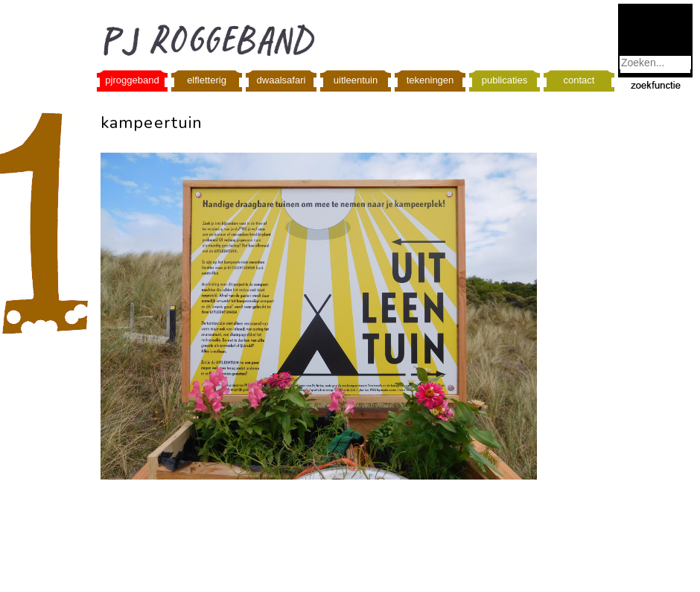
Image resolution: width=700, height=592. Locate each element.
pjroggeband (132, 80)
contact (579, 80)
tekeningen (430, 80)
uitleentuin (356, 80)
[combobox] (655, 63)
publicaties (505, 80)
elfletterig (207, 80)
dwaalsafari (281, 80)
